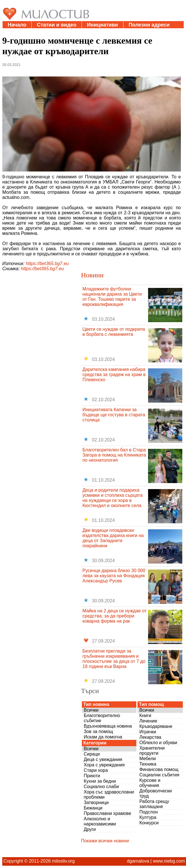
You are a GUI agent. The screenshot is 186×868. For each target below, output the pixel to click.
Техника (148, 764)
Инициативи (103, 25)
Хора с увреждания (104, 765)
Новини (92, 275)
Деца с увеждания (103, 759)
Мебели (147, 759)
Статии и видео (56, 25)
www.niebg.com (169, 861)
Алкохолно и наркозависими (100, 821)
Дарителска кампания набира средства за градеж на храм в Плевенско (114, 375)
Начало (17, 25)
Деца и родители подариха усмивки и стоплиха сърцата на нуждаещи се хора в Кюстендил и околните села (113, 498)
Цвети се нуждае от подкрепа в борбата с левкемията (114, 332)
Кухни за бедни (100, 781)
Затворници (96, 803)
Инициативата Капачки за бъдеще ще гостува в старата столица (114, 415)
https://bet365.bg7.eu (47, 264)
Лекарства (150, 737)
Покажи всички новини (105, 841)
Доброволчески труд (155, 793)
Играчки (148, 732)
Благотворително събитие (102, 718)
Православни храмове (107, 813)
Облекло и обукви (158, 743)
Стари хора (96, 770)
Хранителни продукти (152, 751)
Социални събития (159, 775)
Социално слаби (101, 787)
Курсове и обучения (150, 783)
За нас (48, 32)
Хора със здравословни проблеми (109, 795)
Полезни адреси (149, 25)
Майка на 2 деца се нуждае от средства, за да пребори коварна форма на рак (115, 616)
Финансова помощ (159, 769)
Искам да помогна (103, 737)
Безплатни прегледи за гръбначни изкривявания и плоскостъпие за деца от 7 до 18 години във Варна (114, 659)
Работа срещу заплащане (154, 804)
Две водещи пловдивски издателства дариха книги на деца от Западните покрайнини (113, 538)
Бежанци (93, 808)
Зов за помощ (98, 731)
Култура (148, 817)
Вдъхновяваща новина (108, 726)
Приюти (92, 776)
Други (90, 829)
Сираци (92, 754)
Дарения (19, 32)
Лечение (148, 721)
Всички (91, 710)
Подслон (148, 812)
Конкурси (149, 823)
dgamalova (138, 861)
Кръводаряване (156, 726)
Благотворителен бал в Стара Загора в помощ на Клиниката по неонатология (114, 455)
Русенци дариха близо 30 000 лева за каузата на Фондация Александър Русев (114, 576)
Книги (145, 715)
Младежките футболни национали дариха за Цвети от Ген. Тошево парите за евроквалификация (112, 297)
